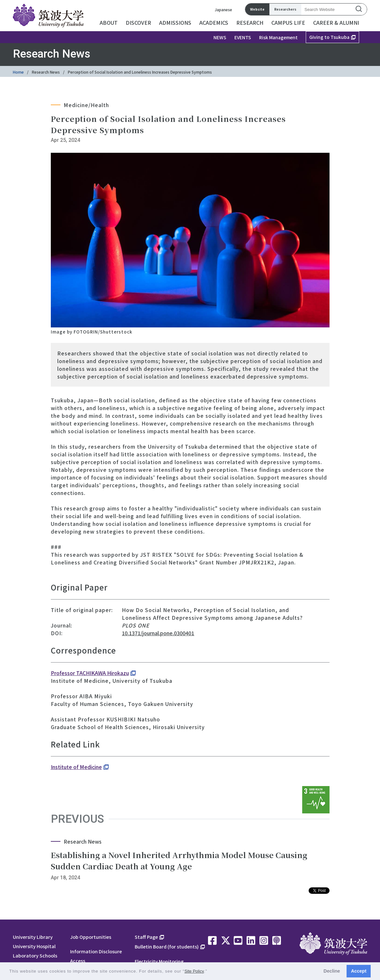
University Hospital (34, 946)
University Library (33, 937)
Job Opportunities (91, 937)
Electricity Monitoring (159, 961)
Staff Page (146, 937)
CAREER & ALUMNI (336, 23)
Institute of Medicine (76, 767)
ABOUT (109, 23)
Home (18, 72)
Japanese (223, 9)
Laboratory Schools (35, 955)
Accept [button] (359, 971)
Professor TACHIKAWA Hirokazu (90, 673)
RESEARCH (250, 23)
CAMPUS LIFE (288, 23)
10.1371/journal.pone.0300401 (158, 633)
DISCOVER (138, 23)
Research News (46, 72)
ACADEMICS (214, 23)
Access (78, 961)
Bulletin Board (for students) (167, 946)
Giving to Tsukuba (329, 37)
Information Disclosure (96, 951)
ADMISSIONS (175, 23)
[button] (209, 972)
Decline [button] (332, 971)
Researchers (285, 9)
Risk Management (278, 37)
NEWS (220, 37)
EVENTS (243, 37)
